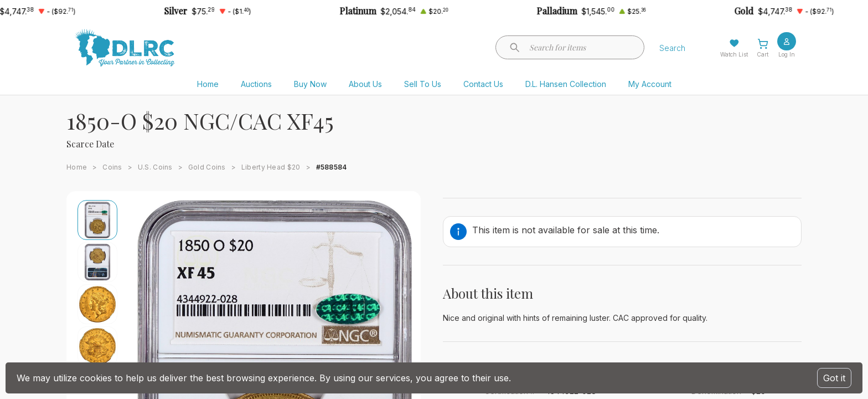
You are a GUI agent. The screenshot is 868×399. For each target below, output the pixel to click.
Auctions (256, 84)
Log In (787, 54)
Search (672, 48)
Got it (834, 378)
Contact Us (483, 84)
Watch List (734, 54)
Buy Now (310, 84)
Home (208, 84)
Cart (763, 54)
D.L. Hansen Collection (566, 84)
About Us (365, 84)
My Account (650, 84)
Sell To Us (423, 84)
